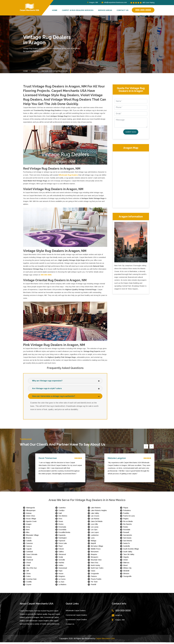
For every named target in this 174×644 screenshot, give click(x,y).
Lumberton (95, 537)
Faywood (62, 542)
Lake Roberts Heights (99, 512)
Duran (61, 523)
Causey (29, 559)
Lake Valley (95, 515)
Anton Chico (31, 518)
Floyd (60, 548)
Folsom (61, 551)
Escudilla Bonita (64, 534)
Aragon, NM (93, 2)
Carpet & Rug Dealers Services (78, 10)
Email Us (119, 617)
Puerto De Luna (129, 518)
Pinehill (93, 586)
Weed (125, 567)
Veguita (126, 559)
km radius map (131, 179)
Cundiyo (61, 512)
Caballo (29, 542)
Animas (29, 515)
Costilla (29, 584)
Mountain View (96, 562)
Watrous (126, 564)
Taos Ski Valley (129, 556)
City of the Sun (31, 570)
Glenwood (62, 556)
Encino (61, 526)
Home (55, 10)
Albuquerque (31, 512)
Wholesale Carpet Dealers (76, 612)
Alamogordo (31, 509)
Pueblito (126, 515)
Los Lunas (95, 529)
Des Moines (63, 518)
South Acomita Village (131, 551)
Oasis (93, 572)
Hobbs (61, 567)
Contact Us (70, 626)
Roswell (126, 534)
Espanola (62, 537)
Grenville (62, 562)
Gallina (61, 553)
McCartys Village (97, 548)
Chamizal (30, 562)
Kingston (62, 578)
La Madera (62, 586)
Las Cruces (95, 518)
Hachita (61, 564)
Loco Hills (94, 526)
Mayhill (93, 545)
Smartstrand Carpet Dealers (76, 621)
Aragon (35, 71)
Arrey (28, 529)
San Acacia (127, 540)
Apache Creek (31, 523)
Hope (60, 572)
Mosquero (95, 559)
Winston (126, 575)
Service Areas (105, 10)
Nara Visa (94, 564)
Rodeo (126, 529)
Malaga (94, 542)
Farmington (63, 540)
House (61, 575)
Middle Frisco (96, 551)
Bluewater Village (32, 537)
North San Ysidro (97, 570)
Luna (93, 540)
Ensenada (62, 529)
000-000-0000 (143, 10)
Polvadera (127, 512)
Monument (95, 553)
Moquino (94, 556)
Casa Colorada (32, 556)
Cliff (27, 572)
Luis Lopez (95, 534)
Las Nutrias (95, 520)
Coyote (29, 586)
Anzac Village (31, 520)
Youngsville (127, 578)
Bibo (28, 534)
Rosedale (127, 531)
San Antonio (128, 542)
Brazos (29, 540)
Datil (60, 515)
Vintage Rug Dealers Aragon (54, 71)
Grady (61, 559)
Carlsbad (29, 553)
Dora (60, 520)
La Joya (61, 584)
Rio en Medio (128, 523)
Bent (28, 531)
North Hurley (95, 567)
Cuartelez (62, 509)
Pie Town (94, 584)
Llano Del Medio (97, 523)
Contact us (123, 10)
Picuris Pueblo (96, 581)
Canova (29, 548)
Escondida (62, 531)
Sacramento (128, 537)
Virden (126, 562)
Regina (126, 520)
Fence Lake (63, 545)
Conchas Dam (31, 581)
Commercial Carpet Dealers (76, 617)
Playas (126, 509)
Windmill (126, 572)
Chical (28, 564)
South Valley (128, 553)
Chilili (28, 567)
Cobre (28, 578)
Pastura (94, 578)
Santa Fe (126, 545)
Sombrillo (127, 548)
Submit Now (131, 132)
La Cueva (62, 581)
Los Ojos (94, 531)
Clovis (28, 575)
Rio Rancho (127, 526)
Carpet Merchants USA (105, 640)
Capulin (29, 551)
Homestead (63, 570)
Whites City (127, 570)
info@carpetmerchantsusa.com (114, 2)
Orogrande (95, 575)
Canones (29, 545)
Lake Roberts (96, 509)
